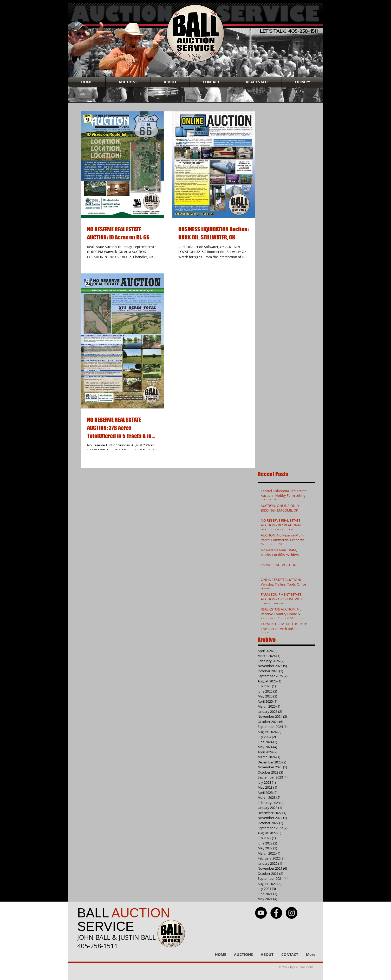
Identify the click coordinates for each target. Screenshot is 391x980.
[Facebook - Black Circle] (276, 913)
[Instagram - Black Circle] (292, 913)
